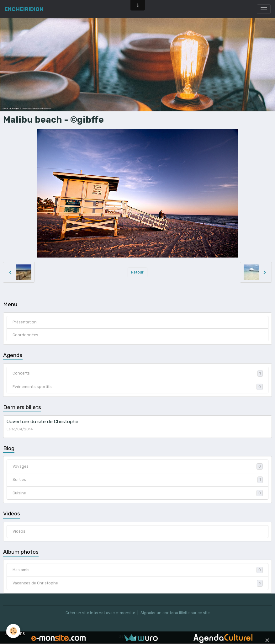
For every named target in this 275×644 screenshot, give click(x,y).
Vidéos (19, 531)
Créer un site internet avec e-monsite (100, 613)
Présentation (25, 322)
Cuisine (138, 493)
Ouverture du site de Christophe (42, 422)
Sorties (138, 480)
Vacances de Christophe (138, 583)
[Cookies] (13, 631)
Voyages (138, 466)
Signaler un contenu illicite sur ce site (175, 613)
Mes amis (138, 570)
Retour (137, 272)
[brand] (24, 9)
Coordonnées (25, 335)
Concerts (138, 373)
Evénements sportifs (138, 387)
